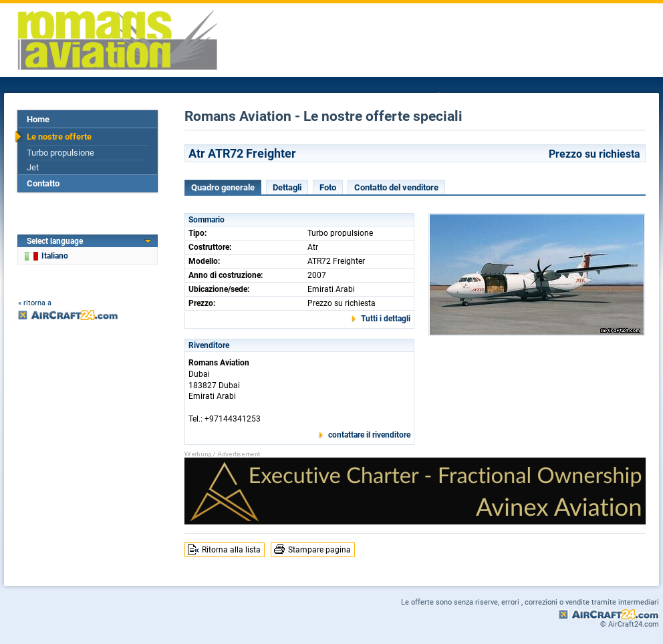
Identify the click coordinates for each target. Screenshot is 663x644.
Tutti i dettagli (386, 319)
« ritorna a (35, 303)
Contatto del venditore (396, 187)
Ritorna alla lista (231, 550)
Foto (328, 187)
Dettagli (287, 187)
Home (38, 119)
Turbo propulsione (60, 153)
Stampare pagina (319, 550)
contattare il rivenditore (369, 435)
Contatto (43, 183)
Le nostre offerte (59, 137)
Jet (33, 167)
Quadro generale (223, 187)
